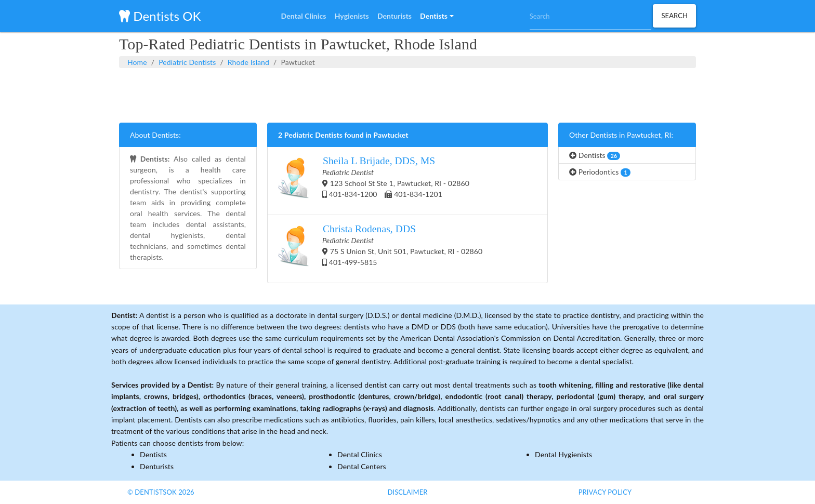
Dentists (595, 155)
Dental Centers (362, 466)
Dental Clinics (360, 454)
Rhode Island (248, 62)
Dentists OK (160, 16)
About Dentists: (155, 135)
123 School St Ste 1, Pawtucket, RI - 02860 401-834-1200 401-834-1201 (374, 181)
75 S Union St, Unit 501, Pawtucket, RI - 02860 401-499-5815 (380, 249)
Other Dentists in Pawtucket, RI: (621, 135)
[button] (437, 16)
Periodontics (600, 172)
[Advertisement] (407, 94)
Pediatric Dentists (187, 62)
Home (137, 62)
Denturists (157, 466)
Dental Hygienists (563, 454)
